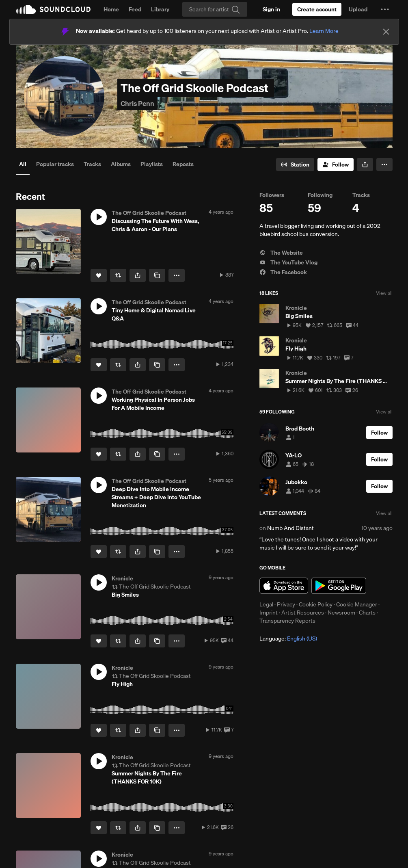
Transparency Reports (287, 621)
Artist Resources (303, 613)
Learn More (324, 31)
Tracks (92, 164)
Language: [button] (288, 639)
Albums (121, 164)
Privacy (286, 604)
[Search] (215, 9)
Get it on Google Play (339, 586)
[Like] (99, 275)
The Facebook (283, 272)
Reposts (183, 164)
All (23, 164)
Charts (367, 613)
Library (160, 9)
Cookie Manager (357, 604)
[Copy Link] (157, 275)
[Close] (386, 32)
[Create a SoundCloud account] (317, 9)
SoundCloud (53, 9)
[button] (385, 9)
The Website (281, 253)
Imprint (269, 613)
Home (111, 9)
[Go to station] (295, 165)
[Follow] (336, 165)
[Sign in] (271, 9)
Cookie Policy (316, 604)
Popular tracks (55, 164)
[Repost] (118, 275)
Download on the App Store (284, 586)
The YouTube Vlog (288, 262)
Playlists (152, 164)
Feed (135, 9)
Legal (266, 604)
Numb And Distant (290, 528)
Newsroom (341, 613)
